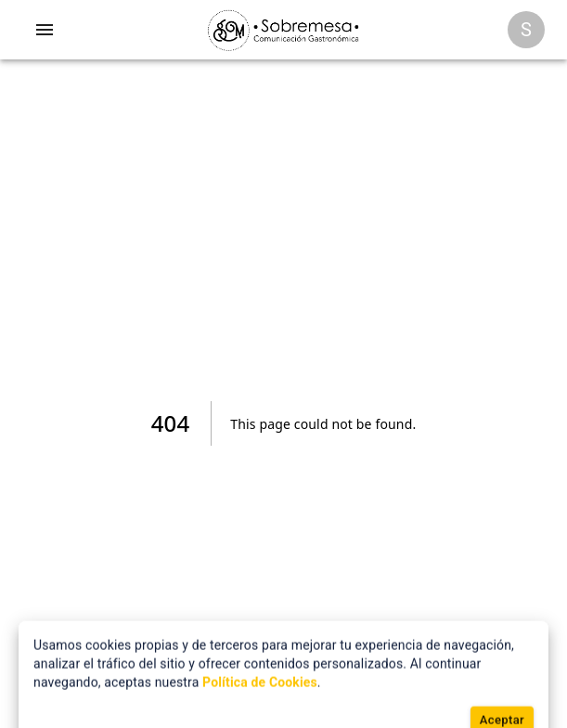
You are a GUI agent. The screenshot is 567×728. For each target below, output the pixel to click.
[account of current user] (45, 30)
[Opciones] (526, 30)
